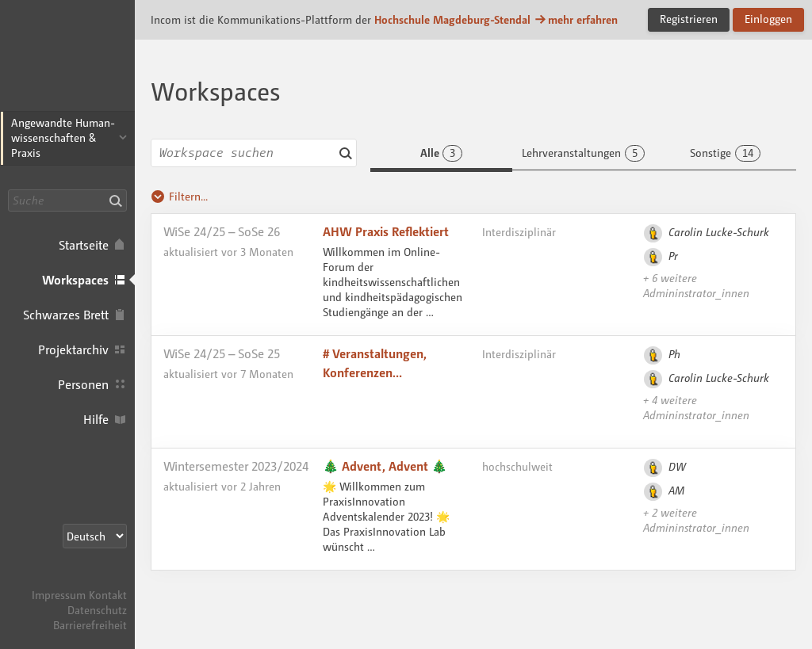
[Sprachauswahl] (95, 536)
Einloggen (768, 19)
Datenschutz (97, 610)
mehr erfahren (576, 19)
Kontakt (108, 595)
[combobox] (254, 153)
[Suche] (67, 200)
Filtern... (179, 196)
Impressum (59, 595)
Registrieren (689, 19)
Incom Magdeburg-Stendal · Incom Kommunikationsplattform (67, 63)
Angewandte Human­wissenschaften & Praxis (63, 137)
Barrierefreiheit (90, 625)
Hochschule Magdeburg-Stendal (452, 19)
